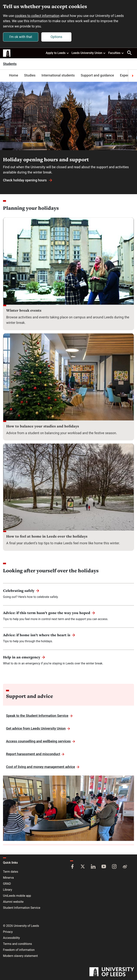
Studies (30, 75)
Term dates (11, 872)
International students (58, 75)
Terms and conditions (17, 944)
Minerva (8, 878)
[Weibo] (125, 867)
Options (56, 37)
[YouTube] (104, 867)
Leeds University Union (89, 53)
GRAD (7, 884)
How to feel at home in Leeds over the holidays (47, 536)
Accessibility (11, 938)
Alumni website (13, 902)
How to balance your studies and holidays (43, 426)
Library (8, 890)
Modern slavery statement (20, 956)
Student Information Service (22, 908)
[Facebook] (72, 867)
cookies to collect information (37, 16)
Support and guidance (97, 75)
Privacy (8, 932)
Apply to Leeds (57, 53)
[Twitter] (83, 867)
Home (14, 75)
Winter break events (24, 310)
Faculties (116, 53)
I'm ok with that (21, 37)
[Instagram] (114, 867)
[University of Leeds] (112, 972)
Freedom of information (19, 950)
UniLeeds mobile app (17, 896)
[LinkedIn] (93, 867)
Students (10, 64)
